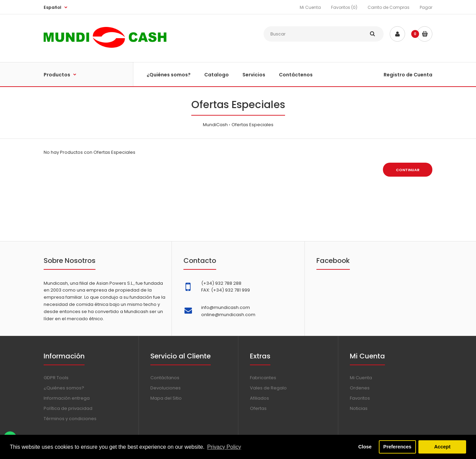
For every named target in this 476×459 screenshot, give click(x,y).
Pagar (426, 7)
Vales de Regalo (268, 388)
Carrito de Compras (389, 7)
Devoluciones (166, 388)
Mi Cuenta (310, 7)
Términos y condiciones (70, 419)
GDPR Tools (56, 378)
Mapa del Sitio (166, 398)
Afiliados (259, 398)
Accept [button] (442, 447)
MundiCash (215, 125)
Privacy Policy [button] (224, 447)
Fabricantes (263, 378)
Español (53, 7)
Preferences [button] (397, 447)
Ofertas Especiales (252, 125)
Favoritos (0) (344, 7)
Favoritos (360, 398)
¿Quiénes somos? (64, 388)
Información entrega (67, 398)
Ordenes (360, 388)
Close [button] (365, 447)
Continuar (408, 170)
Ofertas (258, 408)
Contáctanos (165, 378)
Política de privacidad (68, 408)
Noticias (359, 408)
